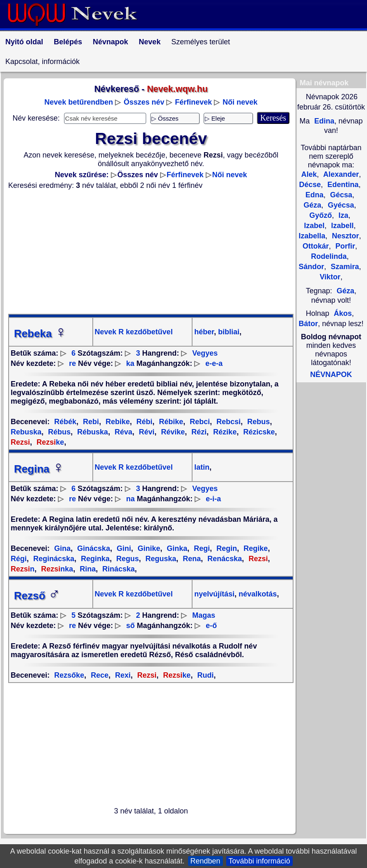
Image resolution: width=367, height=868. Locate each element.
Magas (204, 615)
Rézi (198, 432)
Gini (123, 548)
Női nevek (240, 102)
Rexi (122, 675)
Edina (323, 121)
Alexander (340, 174)
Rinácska (117, 569)
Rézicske (258, 432)
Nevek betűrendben (79, 102)
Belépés (68, 42)
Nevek (150, 42)
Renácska (224, 559)
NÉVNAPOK (331, 375)
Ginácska (93, 548)
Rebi (90, 422)
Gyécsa (340, 205)
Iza (343, 215)
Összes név (144, 102)
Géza (345, 291)
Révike (172, 432)
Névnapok (110, 42)
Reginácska (53, 559)
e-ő (211, 626)
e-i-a (213, 499)
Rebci (199, 422)
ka (130, 363)
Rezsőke (69, 675)
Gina (62, 548)
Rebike (117, 422)
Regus (126, 559)
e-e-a (214, 363)
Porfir (344, 246)
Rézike (224, 432)
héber (204, 332)
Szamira (344, 267)
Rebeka (40, 333)
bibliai (228, 332)
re (72, 363)
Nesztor (345, 236)
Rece (99, 675)
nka (56, 569)
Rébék (65, 422)
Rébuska (92, 432)
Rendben (205, 861)
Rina (87, 569)
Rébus (58, 432)
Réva (122, 432)
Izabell (342, 226)
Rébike (170, 422)
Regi (201, 548)
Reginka (94, 559)
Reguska (160, 559)
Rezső (37, 596)
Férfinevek (193, 102)
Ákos (343, 313)
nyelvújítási (214, 594)
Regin (226, 548)
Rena (191, 559)
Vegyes (205, 353)
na (130, 499)
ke (49, 442)
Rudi (204, 675)
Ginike (148, 548)
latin (202, 467)
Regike (255, 548)
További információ (259, 861)
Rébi (143, 422)
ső (130, 626)
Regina (39, 469)
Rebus (257, 422)
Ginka (176, 548)
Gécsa (340, 195)
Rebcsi (227, 422)
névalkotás (257, 594)
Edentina (342, 185)
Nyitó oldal (24, 42)
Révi (146, 432)
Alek (309, 174)
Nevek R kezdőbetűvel (134, 332)
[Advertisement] (151, 252)
